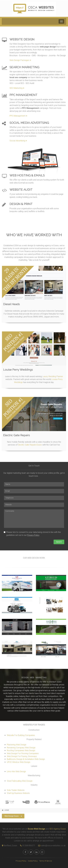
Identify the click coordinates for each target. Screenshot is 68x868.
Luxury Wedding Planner (53, 376)
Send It (59, 542)
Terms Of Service (45, 861)
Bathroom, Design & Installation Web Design (26, 759)
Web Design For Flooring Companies (23, 753)
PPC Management (18, 116)
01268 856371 (29, 846)
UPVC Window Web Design (18, 762)
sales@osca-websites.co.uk (51, 846)
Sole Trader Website (16, 790)
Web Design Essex (13, 816)
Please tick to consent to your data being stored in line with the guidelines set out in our (32, 534)
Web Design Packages (20, 60)
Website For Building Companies (21, 735)
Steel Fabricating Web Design (20, 781)
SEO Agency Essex (58, 829)
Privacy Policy (33, 535)
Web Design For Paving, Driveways (22, 756)
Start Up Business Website (18, 793)
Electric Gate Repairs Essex (30, 445)
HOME (7, 810)
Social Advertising (18, 141)
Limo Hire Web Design (16, 772)
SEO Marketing (17, 88)
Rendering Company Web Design (21, 748)
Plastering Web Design (17, 745)
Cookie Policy (33, 861)
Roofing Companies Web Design (21, 750)
